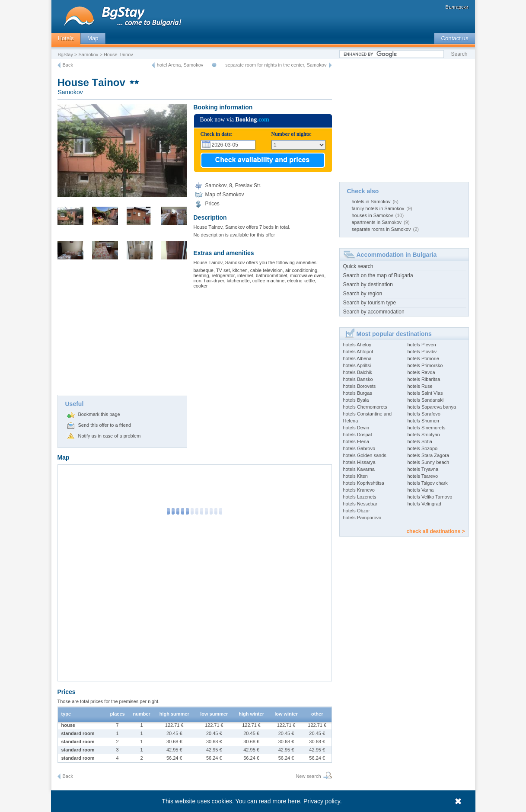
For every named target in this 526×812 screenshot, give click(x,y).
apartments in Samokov (377, 222)
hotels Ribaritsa (424, 379)
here (294, 801)
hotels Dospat (358, 435)
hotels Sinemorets (427, 428)
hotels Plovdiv (422, 352)
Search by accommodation (374, 312)
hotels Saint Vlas (425, 393)
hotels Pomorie (423, 358)
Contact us (454, 38)
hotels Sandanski (426, 400)
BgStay (65, 54)
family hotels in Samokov (378, 208)
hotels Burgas (358, 393)
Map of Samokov (225, 195)
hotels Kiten (355, 476)
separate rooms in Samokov (381, 229)
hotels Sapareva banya (432, 407)
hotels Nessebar (360, 504)
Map (93, 38)
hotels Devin (356, 428)
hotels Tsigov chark (428, 483)
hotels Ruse (420, 386)
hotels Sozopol (423, 448)
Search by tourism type (370, 303)
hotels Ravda (421, 372)
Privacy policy (322, 801)
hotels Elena (356, 441)
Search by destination (368, 285)
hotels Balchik (358, 372)
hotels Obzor (357, 511)
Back (68, 65)
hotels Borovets (360, 386)
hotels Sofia (420, 441)
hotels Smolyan (424, 435)
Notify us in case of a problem (110, 436)
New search (308, 776)
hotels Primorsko (425, 365)
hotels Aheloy (357, 345)
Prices (212, 204)
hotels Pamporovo (362, 518)
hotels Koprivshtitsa (364, 483)
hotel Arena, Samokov (180, 65)
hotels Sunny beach (429, 462)
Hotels (66, 38)
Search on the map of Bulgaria (378, 275)
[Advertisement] (122, 330)
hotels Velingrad (424, 504)
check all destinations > (435, 531)
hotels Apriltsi (357, 365)
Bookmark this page (99, 414)
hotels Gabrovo (359, 448)
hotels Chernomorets (365, 407)
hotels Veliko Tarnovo (430, 497)
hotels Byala (356, 400)
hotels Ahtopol (358, 352)
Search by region (363, 294)
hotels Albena (357, 358)
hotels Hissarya (359, 462)
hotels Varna (421, 490)
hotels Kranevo (359, 490)
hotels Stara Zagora (429, 455)
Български (457, 7)
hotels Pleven (422, 345)
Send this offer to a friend (105, 425)
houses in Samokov (373, 215)
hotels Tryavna (423, 469)
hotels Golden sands (365, 455)
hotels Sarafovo (424, 414)
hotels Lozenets (360, 497)
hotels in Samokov (371, 201)
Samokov (89, 54)
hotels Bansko (358, 379)
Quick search (358, 266)
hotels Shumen (423, 421)
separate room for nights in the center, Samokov (276, 65)
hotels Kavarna (359, 469)
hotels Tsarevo (423, 476)
